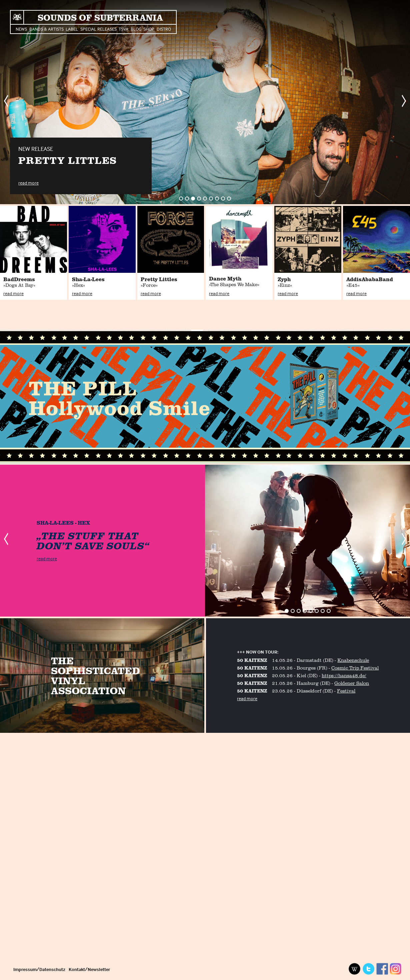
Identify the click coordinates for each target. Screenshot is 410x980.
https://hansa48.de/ (344, 675)
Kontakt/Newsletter (89, 969)
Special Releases (98, 29)
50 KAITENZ (252, 660)
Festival (346, 691)
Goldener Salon (352, 683)
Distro (164, 29)
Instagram (396, 969)
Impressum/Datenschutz (39, 969)
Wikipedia (355, 969)
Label (72, 29)
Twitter (368, 969)
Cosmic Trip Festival (355, 668)
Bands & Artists (46, 29)
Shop (149, 29)
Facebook (382, 969)
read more (28, 183)
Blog (136, 29)
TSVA (123, 29)
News (21, 29)
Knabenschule (353, 660)
